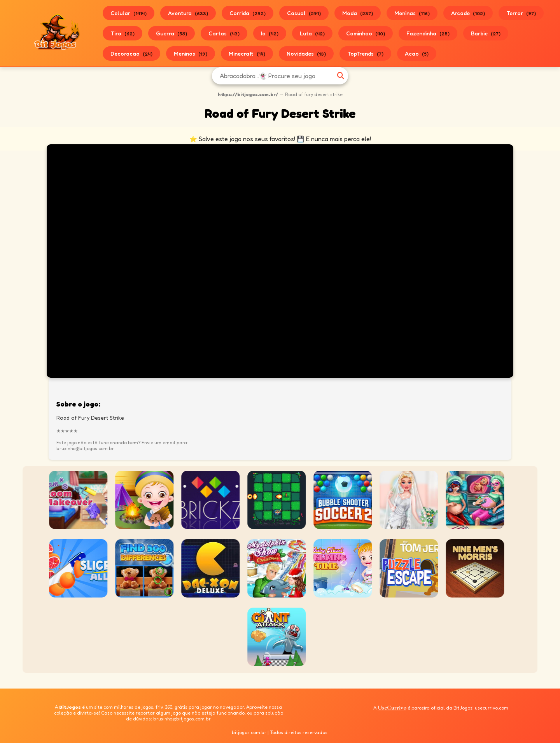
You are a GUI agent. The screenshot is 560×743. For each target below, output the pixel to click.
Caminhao (366, 33)
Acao (417, 53)
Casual (304, 13)
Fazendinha (428, 33)
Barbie (486, 33)
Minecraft (247, 53)
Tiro (122, 33)
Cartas (224, 33)
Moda (358, 13)
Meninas (412, 13)
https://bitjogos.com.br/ (248, 94)
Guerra (171, 33)
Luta (312, 33)
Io (270, 33)
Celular (129, 13)
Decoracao (131, 53)
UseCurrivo (392, 708)
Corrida (248, 13)
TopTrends (365, 53)
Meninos (191, 53)
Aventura (188, 13)
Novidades (306, 53)
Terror (521, 13)
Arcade (468, 13)
